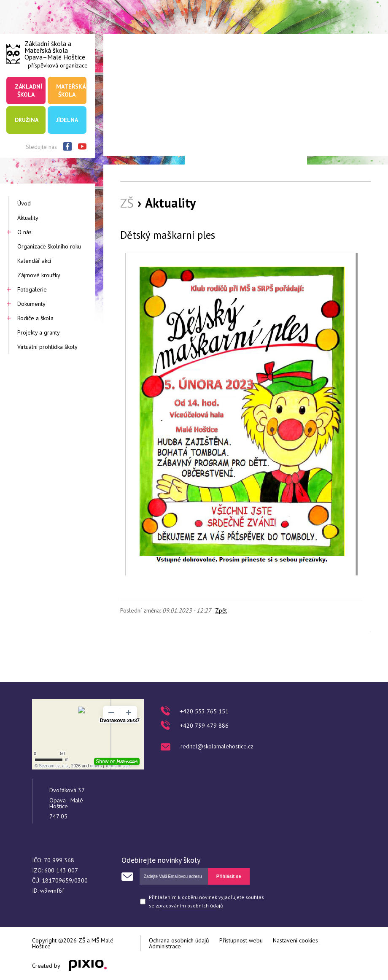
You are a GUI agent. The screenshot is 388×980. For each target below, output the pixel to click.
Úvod (24, 203)
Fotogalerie (32, 289)
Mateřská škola (71, 90)
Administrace (165, 946)
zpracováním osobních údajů (189, 906)
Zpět (221, 610)
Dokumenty (31, 304)
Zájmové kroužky (39, 275)
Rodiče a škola (35, 318)
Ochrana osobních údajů (179, 940)
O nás (24, 232)
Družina (27, 120)
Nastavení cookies (295, 940)
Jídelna (67, 120)
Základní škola (28, 90)
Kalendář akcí (34, 261)
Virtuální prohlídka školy (47, 347)
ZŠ (127, 203)
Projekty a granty (39, 332)
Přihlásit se (229, 876)
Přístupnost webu (241, 940)
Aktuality (28, 218)
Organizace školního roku (49, 246)
